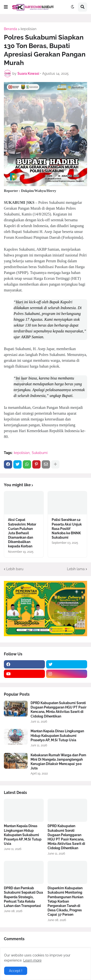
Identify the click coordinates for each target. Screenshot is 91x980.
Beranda (11, 29)
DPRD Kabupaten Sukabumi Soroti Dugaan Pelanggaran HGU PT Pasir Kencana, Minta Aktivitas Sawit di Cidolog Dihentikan (58, 710)
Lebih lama (76, 569)
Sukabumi (40, 453)
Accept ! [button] (16, 971)
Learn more (32, 960)
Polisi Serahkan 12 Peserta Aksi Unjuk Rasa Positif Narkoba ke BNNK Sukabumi (67, 529)
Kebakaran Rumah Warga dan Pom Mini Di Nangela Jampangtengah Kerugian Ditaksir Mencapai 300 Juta (58, 762)
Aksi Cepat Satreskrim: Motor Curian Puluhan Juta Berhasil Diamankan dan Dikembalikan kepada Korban (22, 533)
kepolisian (29, 29)
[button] (6, 7)
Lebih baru (15, 569)
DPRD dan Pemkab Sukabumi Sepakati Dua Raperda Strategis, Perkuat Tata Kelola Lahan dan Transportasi (23, 897)
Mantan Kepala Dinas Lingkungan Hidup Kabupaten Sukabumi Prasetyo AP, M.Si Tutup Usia (57, 735)
